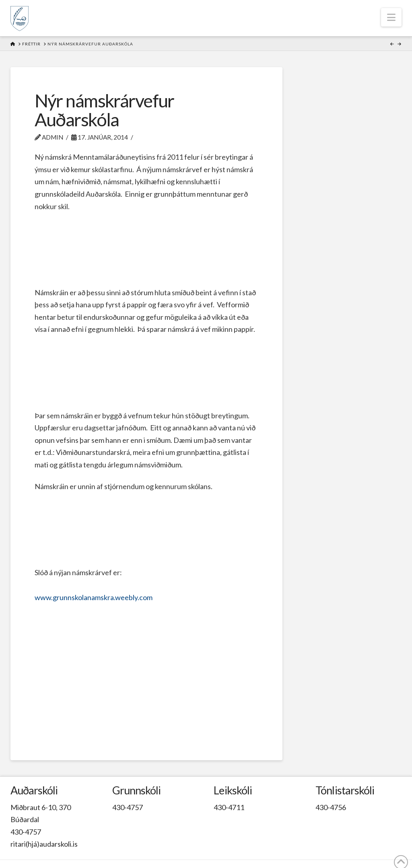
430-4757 (26, 832)
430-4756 (331, 807)
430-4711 (229, 807)
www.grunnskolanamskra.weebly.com (94, 597)
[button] (391, 17)
